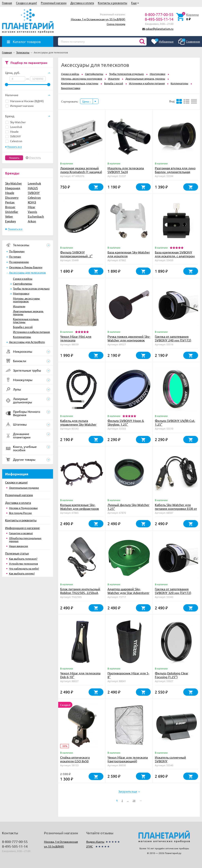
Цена (87, 101)
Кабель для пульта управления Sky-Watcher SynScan (78, 424)
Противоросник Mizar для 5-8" (128, 675)
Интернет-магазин (20, 106)
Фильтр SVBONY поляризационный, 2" (76, 254)
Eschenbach (36, 216)
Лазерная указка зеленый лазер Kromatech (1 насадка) (81, 170)
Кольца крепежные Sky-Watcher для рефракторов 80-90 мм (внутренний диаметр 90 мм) (79, 510)
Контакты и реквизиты (113, 3)
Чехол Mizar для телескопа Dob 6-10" (80, 675)
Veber (9, 216)
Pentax (10, 202)
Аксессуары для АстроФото (27, 342)
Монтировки (21, 293)
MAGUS (33, 188)
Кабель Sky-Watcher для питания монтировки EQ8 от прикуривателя (176, 508)
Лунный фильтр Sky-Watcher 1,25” (128, 507)
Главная (7, 3)
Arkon (32, 221)
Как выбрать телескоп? (23, 559)
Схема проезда (116, 24)
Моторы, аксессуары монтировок (26, 300)
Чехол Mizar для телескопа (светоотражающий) (128, 759)
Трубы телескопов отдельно (31, 288)
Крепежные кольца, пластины (26, 320)
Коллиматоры (22, 337)
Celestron (14, 141)
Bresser (10, 207)
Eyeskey (10, 221)
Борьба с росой (23, 327)
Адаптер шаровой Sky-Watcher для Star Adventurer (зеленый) (128, 593)
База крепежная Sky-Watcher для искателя (129, 254)
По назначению (19, 262)
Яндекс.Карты (95, 842)
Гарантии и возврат (21, 533)
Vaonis (32, 212)
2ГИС (90, 846)
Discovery (12, 197)
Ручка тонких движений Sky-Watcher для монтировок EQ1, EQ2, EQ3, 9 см (129, 340)
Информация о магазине (22, 528)
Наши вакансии (19, 546)
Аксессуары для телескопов (27, 272)
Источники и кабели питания (31, 332)
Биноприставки (71, 88)
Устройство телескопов (23, 564)
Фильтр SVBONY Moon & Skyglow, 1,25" (126, 422)
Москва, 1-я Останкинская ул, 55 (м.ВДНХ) (98, 19)
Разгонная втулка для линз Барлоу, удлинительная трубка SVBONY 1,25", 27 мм (176, 172)
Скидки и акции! (26, 3)
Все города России (20, 513)
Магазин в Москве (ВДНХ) (25, 101)
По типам (15, 256)
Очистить (35, 158)
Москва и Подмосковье (23, 508)
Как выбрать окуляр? (22, 573)
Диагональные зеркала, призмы (28, 313)
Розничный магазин (54, 3)
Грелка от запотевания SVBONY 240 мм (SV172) (173, 338)
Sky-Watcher (16, 122)
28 (134, 800)
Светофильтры (23, 283)
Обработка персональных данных (25, 540)
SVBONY (13, 136)
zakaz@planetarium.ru (159, 29)
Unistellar (12, 212)
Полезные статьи (17, 553)
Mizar (32, 207)
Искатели (19, 306)
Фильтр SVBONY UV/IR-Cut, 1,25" (175, 422)
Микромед (13, 188)
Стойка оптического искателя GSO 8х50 (75, 759)
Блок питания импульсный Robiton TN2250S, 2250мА (80, 591)
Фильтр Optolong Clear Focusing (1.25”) (172, 675)
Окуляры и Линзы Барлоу (26, 267)
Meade (12, 131)
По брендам (17, 251)
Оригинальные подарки (24, 488)
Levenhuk (14, 127)
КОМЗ (32, 202)
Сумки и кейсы (23, 279)
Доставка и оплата (82, 3)
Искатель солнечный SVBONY (170, 759)
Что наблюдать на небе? (24, 568)
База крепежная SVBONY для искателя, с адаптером (175, 254)
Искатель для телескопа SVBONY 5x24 (126, 170)
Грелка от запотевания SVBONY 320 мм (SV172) (173, 591)
